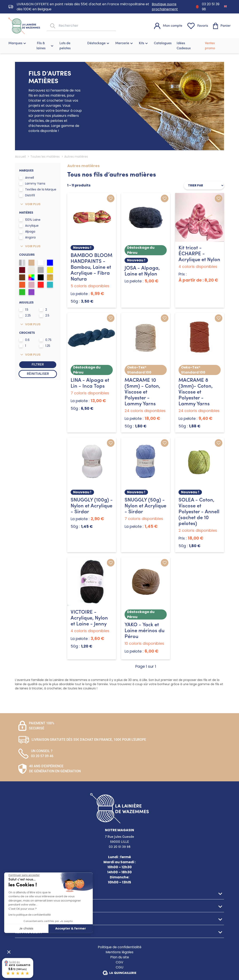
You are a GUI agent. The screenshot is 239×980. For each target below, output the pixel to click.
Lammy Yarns (32, 184)
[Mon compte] (168, 26)
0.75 (45, 340)
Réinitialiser (38, 374)
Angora (27, 237)
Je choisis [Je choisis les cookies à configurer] (26, 928)
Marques (18, 43)
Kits (144, 43)
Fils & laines (46, 46)
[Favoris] (198, 26)
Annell (27, 178)
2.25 (25, 315)
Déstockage (99, 43)
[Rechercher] (52, 26)
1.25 (45, 346)
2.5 (44, 315)
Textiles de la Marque (38, 189)
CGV (119, 962)
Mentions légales (119, 952)
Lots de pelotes (65, 46)
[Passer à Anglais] (225, 6)
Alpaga (27, 231)
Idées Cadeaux (184, 46)
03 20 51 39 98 (211, 7)
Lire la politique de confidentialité (30, 915)
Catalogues (163, 43)
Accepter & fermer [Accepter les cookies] (71, 928)
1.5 (24, 310)
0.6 (24, 340)
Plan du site (120, 957)
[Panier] (222, 26)
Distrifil (27, 195)
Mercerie (125, 43)
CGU (119, 967)
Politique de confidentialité (120, 947)
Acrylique (29, 226)
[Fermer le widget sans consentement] (24, 875)
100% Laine (30, 220)
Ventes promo (210, 46)
